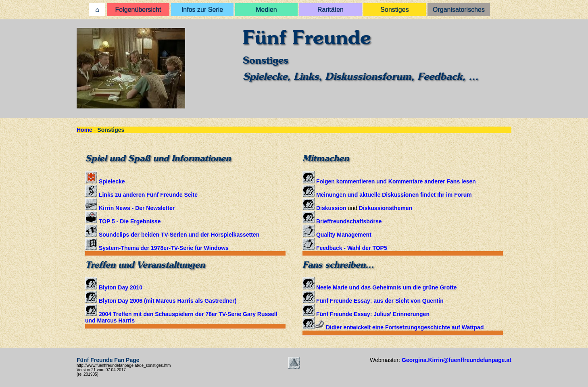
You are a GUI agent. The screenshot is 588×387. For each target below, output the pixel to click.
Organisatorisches (459, 9)
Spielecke (105, 181)
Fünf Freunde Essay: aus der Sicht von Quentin (373, 301)
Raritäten (330, 9)
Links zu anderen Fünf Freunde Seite (141, 195)
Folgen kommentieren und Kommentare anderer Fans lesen (389, 181)
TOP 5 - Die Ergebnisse (123, 221)
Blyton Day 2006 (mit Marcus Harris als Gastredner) (161, 301)
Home (84, 130)
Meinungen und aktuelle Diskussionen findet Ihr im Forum (387, 195)
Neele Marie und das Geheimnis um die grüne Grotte (379, 287)
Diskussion (324, 208)
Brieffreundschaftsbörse (342, 221)
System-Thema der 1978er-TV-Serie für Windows (157, 248)
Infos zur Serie (202, 9)
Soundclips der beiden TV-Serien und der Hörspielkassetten (172, 235)
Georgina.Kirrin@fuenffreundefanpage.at (457, 360)
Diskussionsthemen (386, 208)
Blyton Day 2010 (114, 287)
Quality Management (337, 235)
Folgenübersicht (138, 9)
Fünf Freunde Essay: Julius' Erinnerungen (366, 314)
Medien (266, 9)
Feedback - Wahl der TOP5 (345, 248)
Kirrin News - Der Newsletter (130, 208)
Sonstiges (394, 9)
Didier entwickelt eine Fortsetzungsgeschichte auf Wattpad (393, 327)
